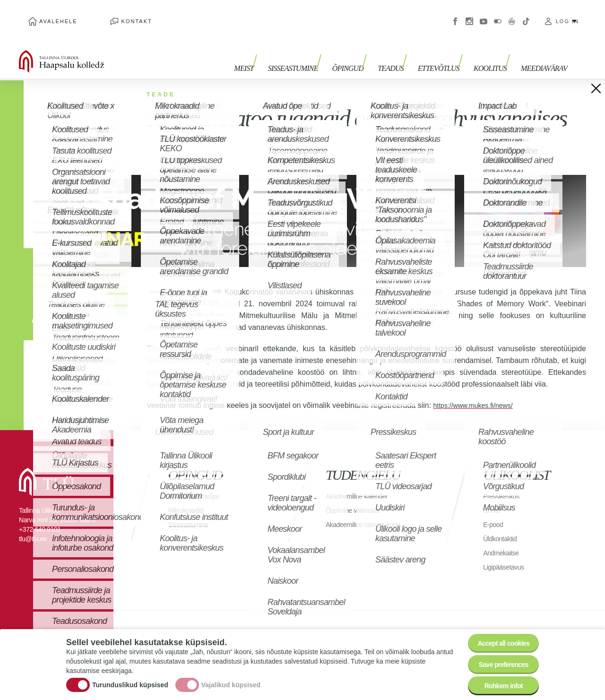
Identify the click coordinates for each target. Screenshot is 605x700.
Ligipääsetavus (507, 553)
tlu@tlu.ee (33, 525)
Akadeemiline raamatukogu (369, 510)
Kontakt (108, 14)
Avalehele (49, 14)
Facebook (455, 14)
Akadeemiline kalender (361, 482)
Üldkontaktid (502, 524)
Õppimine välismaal (357, 496)
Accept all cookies (497, 631)
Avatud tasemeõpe (198, 482)
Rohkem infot (497, 683)
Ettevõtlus (448, 51)
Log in (567, 14)
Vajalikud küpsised (231, 678)
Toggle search (591, 47)
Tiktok (526, 14)
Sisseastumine (317, 51)
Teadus (405, 51)
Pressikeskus (504, 482)
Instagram (469, 14)
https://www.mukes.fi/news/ (479, 391)
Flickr (498, 14)
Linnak (493, 496)
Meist (272, 51)
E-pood (495, 510)
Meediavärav (544, 51)
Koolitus (495, 51)
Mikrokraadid (189, 496)
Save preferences (498, 657)
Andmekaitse (504, 539)
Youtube (484, 14)
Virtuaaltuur (512, 14)
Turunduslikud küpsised (130, 678)
